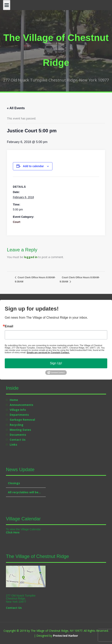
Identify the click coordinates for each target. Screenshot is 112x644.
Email (9, 326)
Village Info (18, 410)
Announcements (21, 405)
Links (13, 445)
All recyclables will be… (24, 492)
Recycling (17, 425)
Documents (18, 435)
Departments (19, 415)
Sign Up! (56, 363)
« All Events (16, 108)
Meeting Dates (20, 430)
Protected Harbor (65, 636)
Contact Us (18, 440)
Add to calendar (33, 166)
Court (17, 222)
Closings (14, 483)
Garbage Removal (22, 420)
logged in (31, 257)
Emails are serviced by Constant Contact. (48, 352)
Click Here (13, 532)
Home (14, 400)
